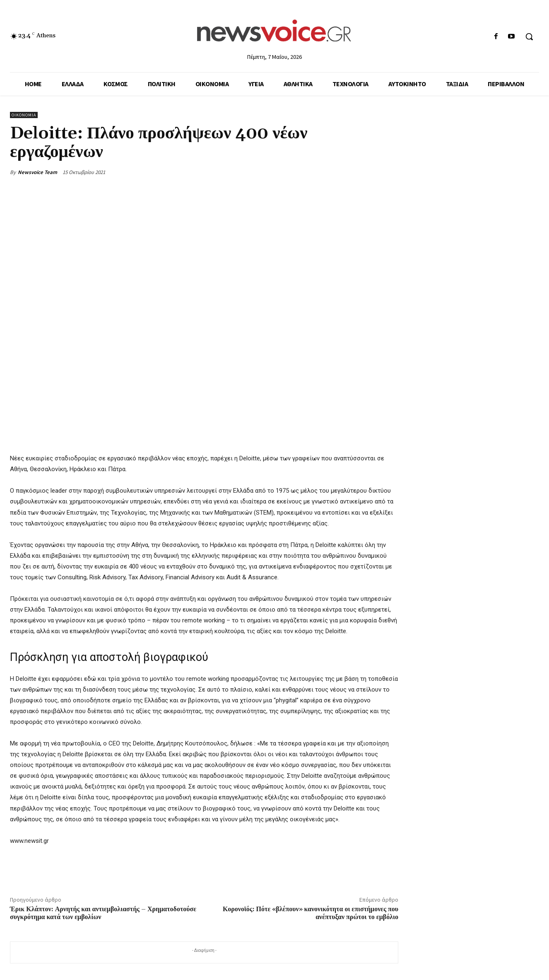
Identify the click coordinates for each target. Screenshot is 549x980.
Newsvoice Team (37, 172)
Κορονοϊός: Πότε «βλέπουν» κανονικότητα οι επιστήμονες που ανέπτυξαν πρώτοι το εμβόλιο (311, 913)
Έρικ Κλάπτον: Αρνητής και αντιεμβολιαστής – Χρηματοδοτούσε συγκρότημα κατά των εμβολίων (103, 913)
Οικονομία (24, 115)
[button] (529, 36)
